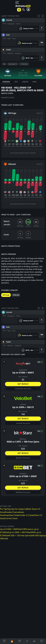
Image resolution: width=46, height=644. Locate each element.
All (4, 64)
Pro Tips (4, 509)
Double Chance (12, 512)
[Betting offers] (19, 10)
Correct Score (11, 518)
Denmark (12, 64)
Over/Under (14, 515)
